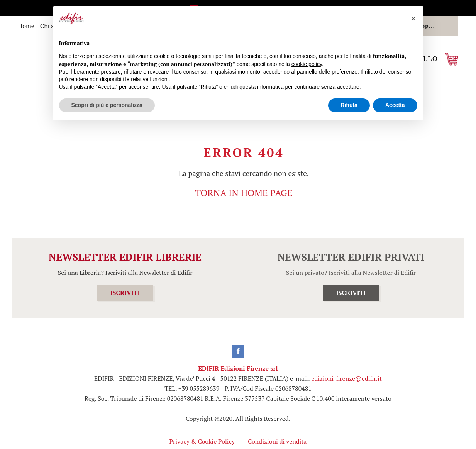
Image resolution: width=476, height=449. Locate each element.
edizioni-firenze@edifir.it (347, 378)
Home (26, 26)
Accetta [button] (395, 105)
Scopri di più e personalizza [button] (107, 105)
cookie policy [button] (307, 64)
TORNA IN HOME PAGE (244, 193)
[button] (413, 19)
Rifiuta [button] (349, 105)
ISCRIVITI (125, 293)
